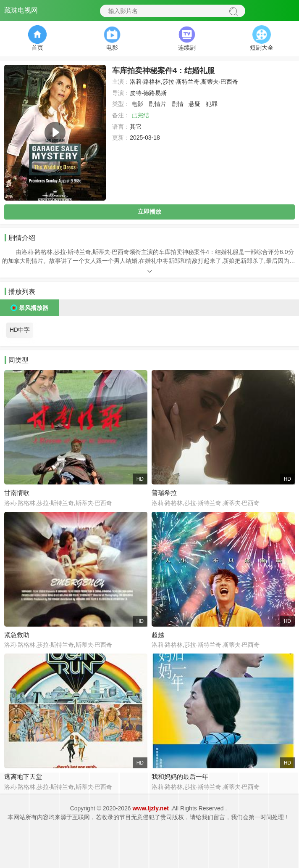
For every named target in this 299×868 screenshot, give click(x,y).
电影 (137, 104)
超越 (158, 635)
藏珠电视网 (21, 10)
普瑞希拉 (164, 493)
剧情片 (157, 104)
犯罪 (212, 104)
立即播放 (149, 212)
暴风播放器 (34, 308)
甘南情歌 (17, 493)
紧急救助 (17, 635)
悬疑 (194, 104)
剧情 (178, 104)
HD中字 (20, 330)
